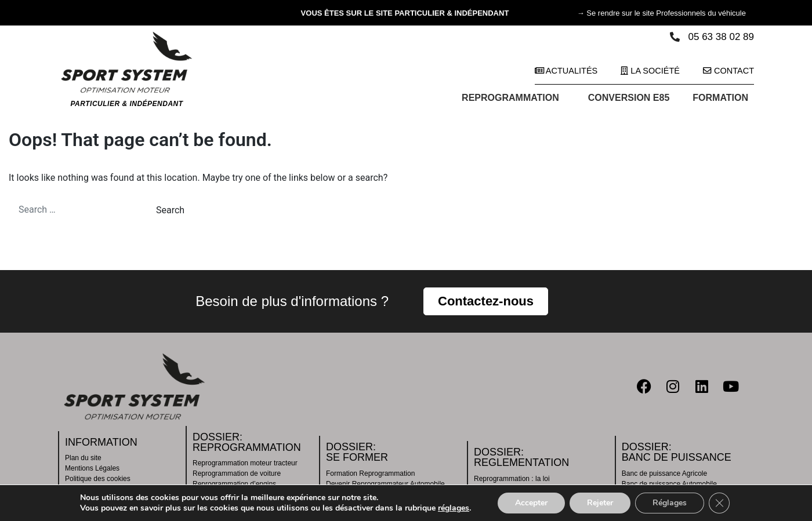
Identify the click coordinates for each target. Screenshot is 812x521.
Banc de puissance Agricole (664, 473)
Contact (728, 71)
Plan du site (83, 458)
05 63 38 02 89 (721, 37)
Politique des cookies (98, 479)
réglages (454, 508)
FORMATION (723, 98)
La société (650, 71)
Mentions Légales (92, 468)
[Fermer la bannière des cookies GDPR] (719, 503)
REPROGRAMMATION (513, 98)
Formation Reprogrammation (370, 473)
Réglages (670, 503)
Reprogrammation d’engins (234, 484)
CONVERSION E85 (629, 98)
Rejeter (600, 503)
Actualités (566, 71)
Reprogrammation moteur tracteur (245, 463)
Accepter (531, 503)
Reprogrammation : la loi (512, 479)
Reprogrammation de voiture (237, 473)
